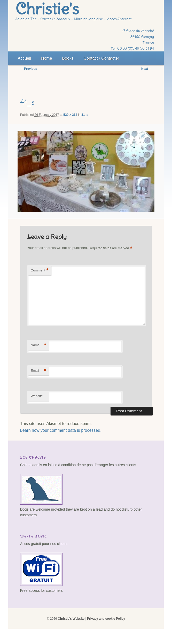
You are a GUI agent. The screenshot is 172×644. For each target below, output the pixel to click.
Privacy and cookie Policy (106, 619)
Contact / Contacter (101, 58)
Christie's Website (71, 619)
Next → (147, 69)
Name (38, 345)
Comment (40, 271)
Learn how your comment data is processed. (61, 430)
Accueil (25, 58)
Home (47, 58)
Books (68, 58)
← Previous (29, 69)
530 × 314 (70, 115)
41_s (85, 115)
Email (38, 371)
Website (37, 396)
